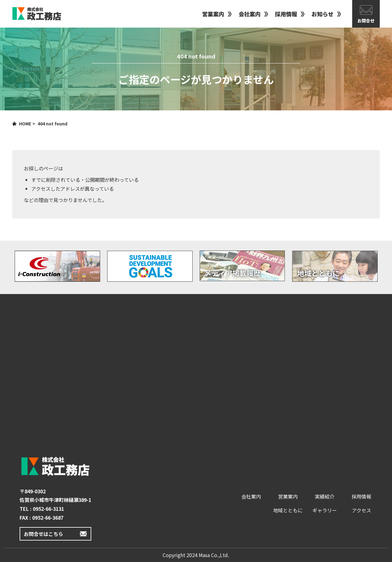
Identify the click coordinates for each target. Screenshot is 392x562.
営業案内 (213, 14)
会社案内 (250, 14)
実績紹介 (325, 496)
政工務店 (37, 14)
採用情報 (286, 14)
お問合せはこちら (43, 534)
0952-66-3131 (48, 509)
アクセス (362, 510)
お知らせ (322, 14)
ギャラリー (325, 510)
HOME (25, 124)
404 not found (53, 124)
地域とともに (288, 510)
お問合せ (366, 21)
